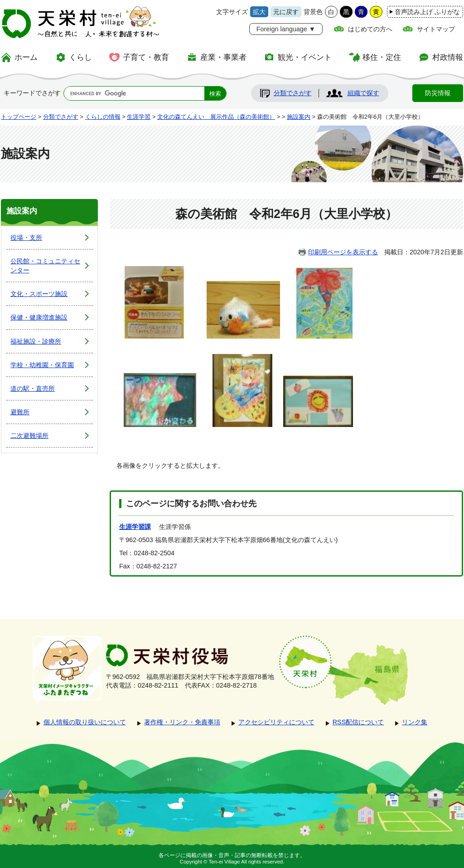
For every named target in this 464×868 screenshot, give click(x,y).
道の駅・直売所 (33, 388)
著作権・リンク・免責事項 (182, 722)
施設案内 (299, 117)
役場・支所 (26, 238)
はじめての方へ (370, 29)
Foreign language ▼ (286, 29)
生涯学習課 (135, 527)
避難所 (20, 412)
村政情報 (448, 57)
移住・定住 (382, 57)
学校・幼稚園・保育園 (42, 365)
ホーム (26, 57)
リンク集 (415, 722)
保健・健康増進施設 (39, 317)
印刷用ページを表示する (343, 252)
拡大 (259, 12)
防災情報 (438, 93)
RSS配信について (358, 722)
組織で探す (363, 93)
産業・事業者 (223, 57)
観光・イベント (305, 57)
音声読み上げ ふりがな (427, 12)
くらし (80, 57)
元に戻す (286, 12)
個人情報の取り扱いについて (85, 722)
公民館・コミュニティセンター (45, 266)
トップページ (19, 117)
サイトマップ (436, 29)
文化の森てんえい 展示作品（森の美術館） (216, 117)
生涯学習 (139, 117)
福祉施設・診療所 (36, 341)
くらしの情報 (103, 117)
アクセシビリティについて (276, 722)
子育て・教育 (146, 57)
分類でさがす (293, 93)
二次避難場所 (29, 436)
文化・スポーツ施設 (39, 294)
